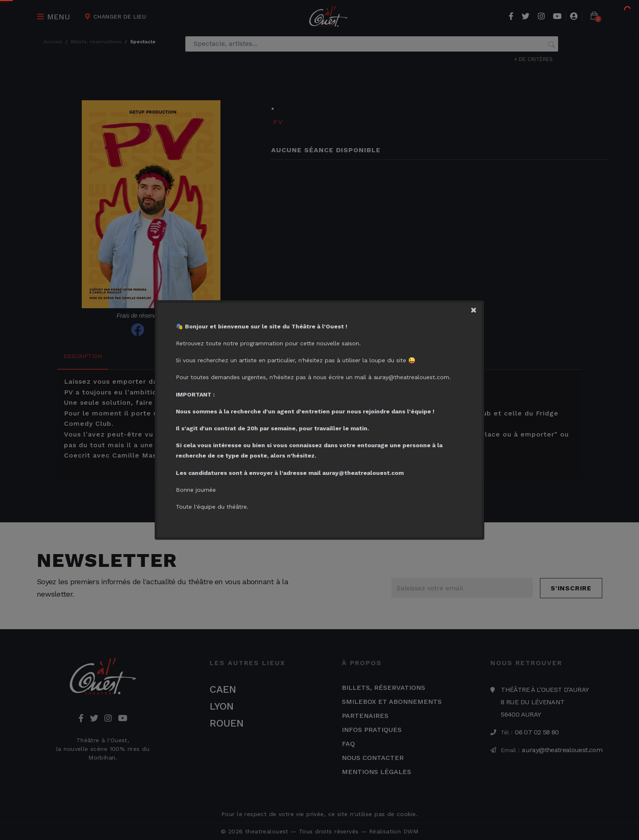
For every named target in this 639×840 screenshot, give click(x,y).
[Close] (476, 309)
